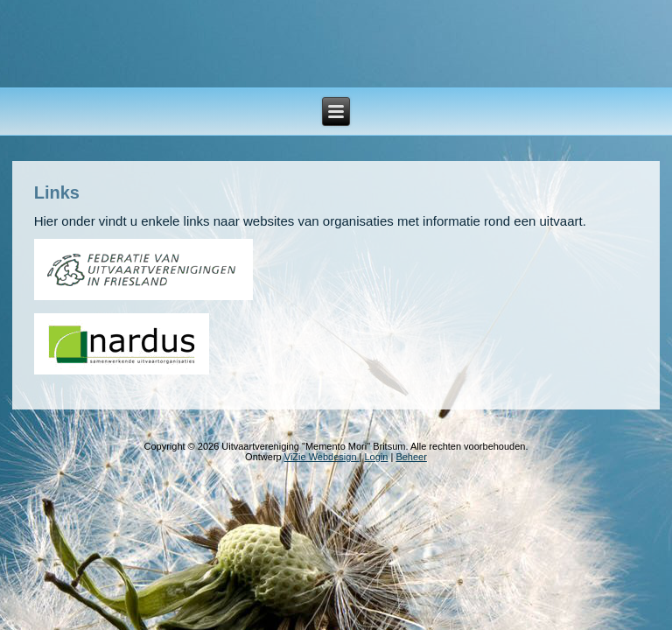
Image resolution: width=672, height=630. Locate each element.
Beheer (411, 457)
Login (376, 457)
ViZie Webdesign (322, 457)
